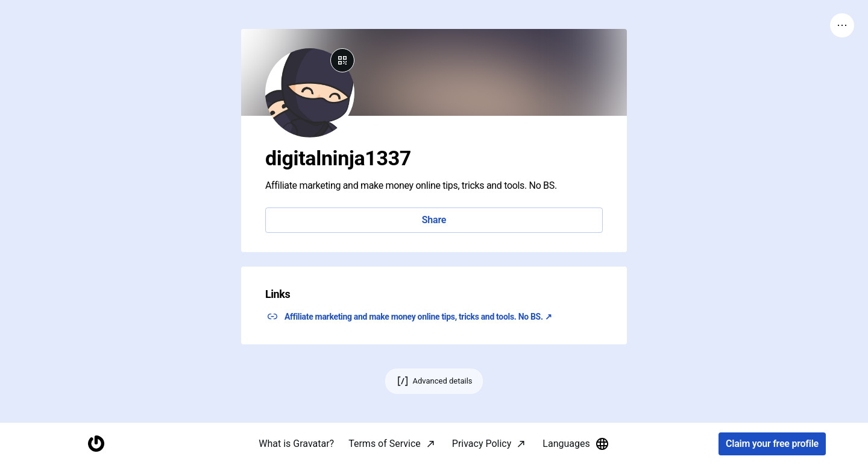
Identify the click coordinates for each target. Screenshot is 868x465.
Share (434, 220)
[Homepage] (96, 444)
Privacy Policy (482, 444)
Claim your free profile (772, 444)
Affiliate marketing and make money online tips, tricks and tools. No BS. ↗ (418, 317)
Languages (576, 444)
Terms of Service (385, 444)
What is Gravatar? (296, 444)
